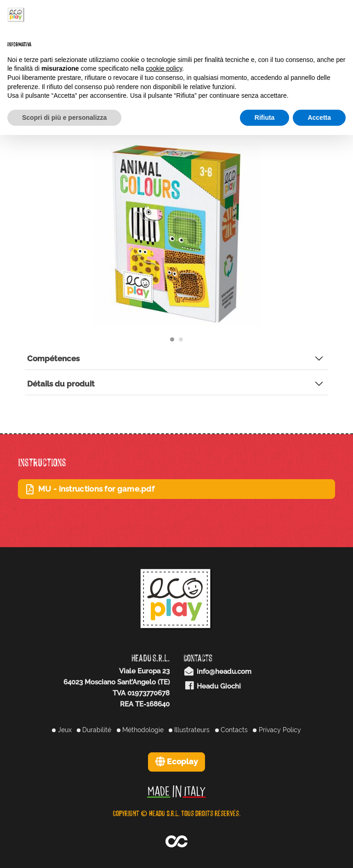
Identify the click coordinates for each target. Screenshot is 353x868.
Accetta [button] (319, 118)
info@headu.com (217, 672)
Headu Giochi (212, 686)
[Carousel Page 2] (181, 339)
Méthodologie (140, 730)
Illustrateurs (189, 730)
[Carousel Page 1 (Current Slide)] (172, 339)
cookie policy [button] (164, 68)
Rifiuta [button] (265, 118)
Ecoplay (177, 762)
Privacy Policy (277, 730)
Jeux (62, 730)
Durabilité (94, 730)
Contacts (231, 730)
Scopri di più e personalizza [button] (64, 118)
